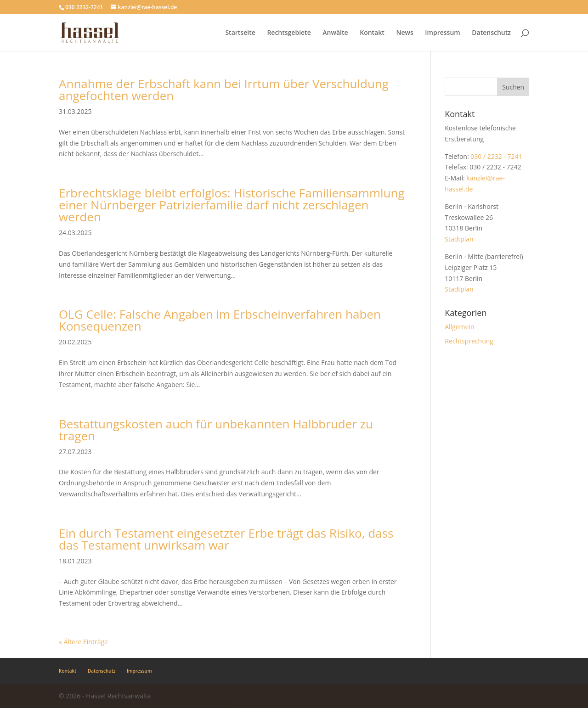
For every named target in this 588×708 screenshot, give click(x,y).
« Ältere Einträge (83, 642)
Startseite (240, 33)
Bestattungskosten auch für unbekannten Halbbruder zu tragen (216, 430)
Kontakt (372, 33)
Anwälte (335, 33)
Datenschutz (491, 33)
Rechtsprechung (469, 341)
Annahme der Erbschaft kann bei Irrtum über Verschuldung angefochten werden (224, 90)
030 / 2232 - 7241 (496, 156)
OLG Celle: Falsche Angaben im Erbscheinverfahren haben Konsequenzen (220, 320)
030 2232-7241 (84, 7)
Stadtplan (459, 239)
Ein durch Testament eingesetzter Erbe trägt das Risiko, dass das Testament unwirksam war (226, 539)
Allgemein (459, 327)
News (404, 33)
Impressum (442, 33)
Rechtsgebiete (289, 33)
